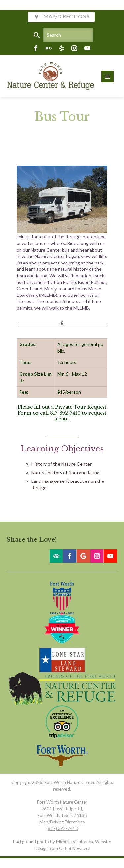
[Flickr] (49, 48)
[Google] (83, 556)
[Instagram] (74, 48)
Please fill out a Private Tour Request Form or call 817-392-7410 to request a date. (62, 413)
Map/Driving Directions (62, 822)
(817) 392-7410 (62, 828)
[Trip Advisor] (56, 556)
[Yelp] (62, 48)
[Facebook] (36, 48)
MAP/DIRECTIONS (61, 16)
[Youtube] (87, 48)
